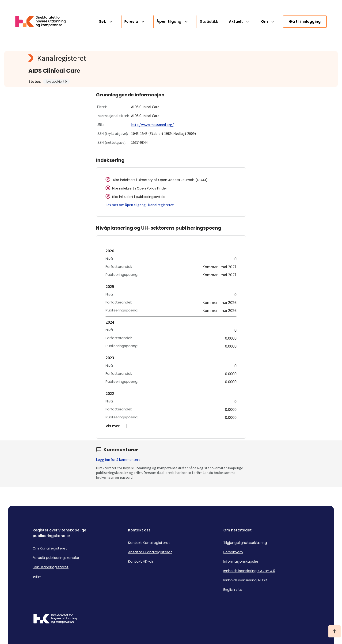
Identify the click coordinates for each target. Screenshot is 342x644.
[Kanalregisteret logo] (122, 58)
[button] (171, 426)
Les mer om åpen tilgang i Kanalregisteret (140, 205)
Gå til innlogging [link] (305, 21)
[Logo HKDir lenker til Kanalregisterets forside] (43, 22)
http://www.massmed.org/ (152, 125)
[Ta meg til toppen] (334, 631)
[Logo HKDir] (55, 619)
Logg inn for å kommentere (118, 459)
